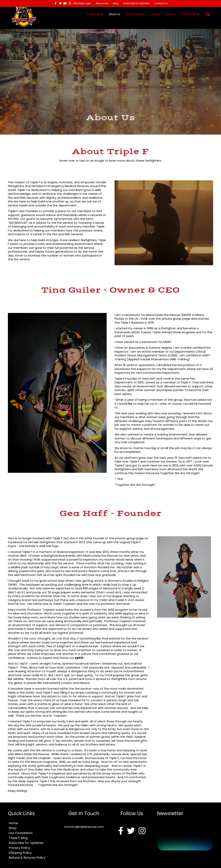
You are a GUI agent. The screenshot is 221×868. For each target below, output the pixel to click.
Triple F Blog (18, 838)
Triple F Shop (95, 14)
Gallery (156, 14)
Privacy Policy (19, 848)
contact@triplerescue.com (84, 827)
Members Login (82, 3)
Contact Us (161, 3)
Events (170, 14)
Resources (102, 3)
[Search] (207, 14)
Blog (116, 3)
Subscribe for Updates (136, 3)
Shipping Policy (20, 853)
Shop (13, 828)
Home (13, 823)
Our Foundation (136, 14)
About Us (115, 14)
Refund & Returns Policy (27, 858)
